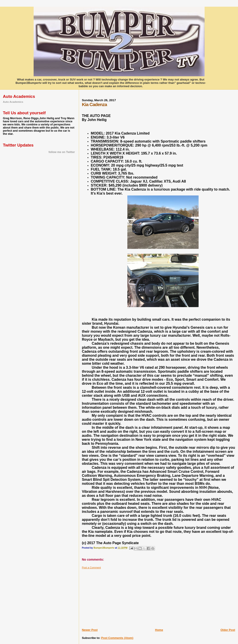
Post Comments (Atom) (117, 638)
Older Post (228, 630)
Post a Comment (91, 568)
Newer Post (90, 630)
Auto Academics (13, 102)
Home (159, 630)
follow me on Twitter (62, 152)
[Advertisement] (115, 597)
